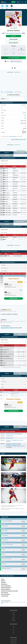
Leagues (7, 334)
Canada (13, 614)
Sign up (13, 2)
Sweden (24, 113)
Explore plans (13, 299)
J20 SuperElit (15, 177)
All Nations (14, 621)
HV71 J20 (6, 177)
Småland (6, 237)
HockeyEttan (18, 33)
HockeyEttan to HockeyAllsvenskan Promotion (15, 440)
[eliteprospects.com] (4, 2)
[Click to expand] (26, 252)
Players (7, 373)
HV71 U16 (6, 169)
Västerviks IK (7, 195)
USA (13, 616)
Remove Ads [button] (17, 72)
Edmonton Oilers (13, 643)
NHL (14, 626)
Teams (20, 334)
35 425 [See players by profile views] (7, 61)
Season (7, 427)
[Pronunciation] (6, 49)
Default (7, 153)
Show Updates (13, 39)
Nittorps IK (7, 193)
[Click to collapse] (26, 158)
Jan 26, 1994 (24, 105)
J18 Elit (14, 173)
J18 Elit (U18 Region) (6, 356)
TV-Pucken (15, 237)
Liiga (14, 633)
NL (13, 634)
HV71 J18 (6, 171)
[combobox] (6, 99)
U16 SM (14, 169)
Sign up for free (5, 328)
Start (2, 92)
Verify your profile (4, 602)
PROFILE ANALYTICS (16, 61)
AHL (14, 631)
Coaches (7, 155)
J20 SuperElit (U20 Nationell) (7, 359)
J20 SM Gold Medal (10, 436)
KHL (14, 628)
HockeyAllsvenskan (16, 213)
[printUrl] (15, 68)
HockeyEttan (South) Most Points (12, 445)
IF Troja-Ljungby (9, 33)
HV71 (25, 115)
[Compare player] (6, 53)
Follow (13, 36)
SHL (13, 191)
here (2, 603)
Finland (13, 617)
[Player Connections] (21, 49)
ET (13, 239)
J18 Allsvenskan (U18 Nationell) (8, 354)
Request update (22, 140)
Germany (13, 619)
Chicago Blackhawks (14, 640)
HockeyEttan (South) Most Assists (13, 444)
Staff (20, 373)
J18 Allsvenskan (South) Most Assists (13, 434)
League (20, 427)
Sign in (18, 2)
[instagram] (12, 68)
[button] (14, 36)
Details (23, 521)
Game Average (20, 153)
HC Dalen (6, 199)
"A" (11, 215)
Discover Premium (14, 411)
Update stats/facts (14, 95)
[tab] (7, 153)
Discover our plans (17, 58)
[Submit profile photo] (14, 53)
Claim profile (14, 43)
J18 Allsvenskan (16, 171)
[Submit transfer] (21, 53)
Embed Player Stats (21, 150)
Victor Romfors (13, 137)
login (12, 328)
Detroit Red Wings (14, 641)
